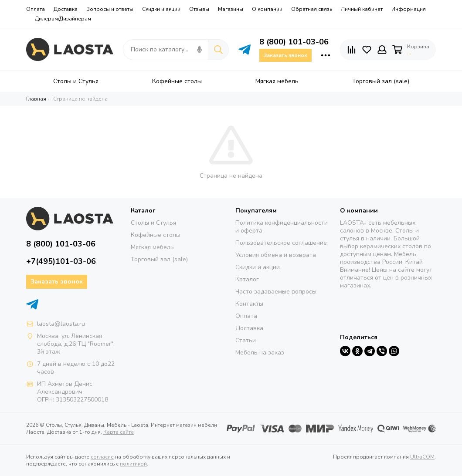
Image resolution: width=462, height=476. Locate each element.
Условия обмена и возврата (276, 255)
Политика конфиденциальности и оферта (282, 227)
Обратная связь (312, 9)
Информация (409, 9)
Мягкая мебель (152, 247)
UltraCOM (422, 457)
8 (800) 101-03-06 (294, 42)
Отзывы (199, 9)
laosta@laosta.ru (61, 324)
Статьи (246, 340)
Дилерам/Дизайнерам (63, 19)
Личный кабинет (362, 9)
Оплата (36, 9)
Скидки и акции (161, 9)
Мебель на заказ (260, 353)
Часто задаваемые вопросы (276, 292)
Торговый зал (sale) (159, 259)
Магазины (231, 9)
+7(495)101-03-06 (61, 261)
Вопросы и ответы (110, 9)
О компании (267, 9)
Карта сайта (119, 432)
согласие (102, 457)
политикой (133, 464)
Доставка (66, 9)
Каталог (247, 279)
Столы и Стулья (153, 223)
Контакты (249, 304)
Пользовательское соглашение (281, 243)
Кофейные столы (156, 235)
